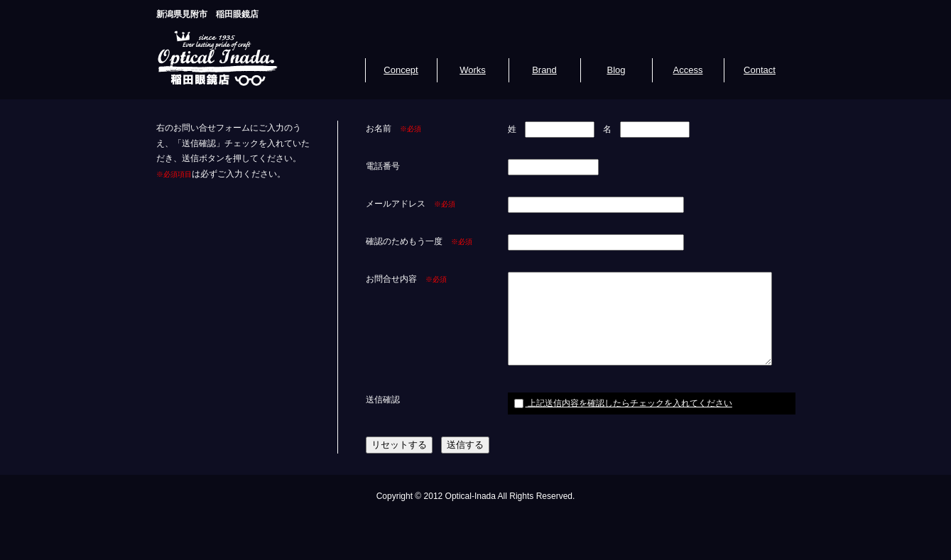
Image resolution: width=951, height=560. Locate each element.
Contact (760, 70)
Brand (544, 70)
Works (473, 70)
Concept (401, 70)
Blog (616, 70)
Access (688, 70)
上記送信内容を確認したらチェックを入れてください (623, 403)
